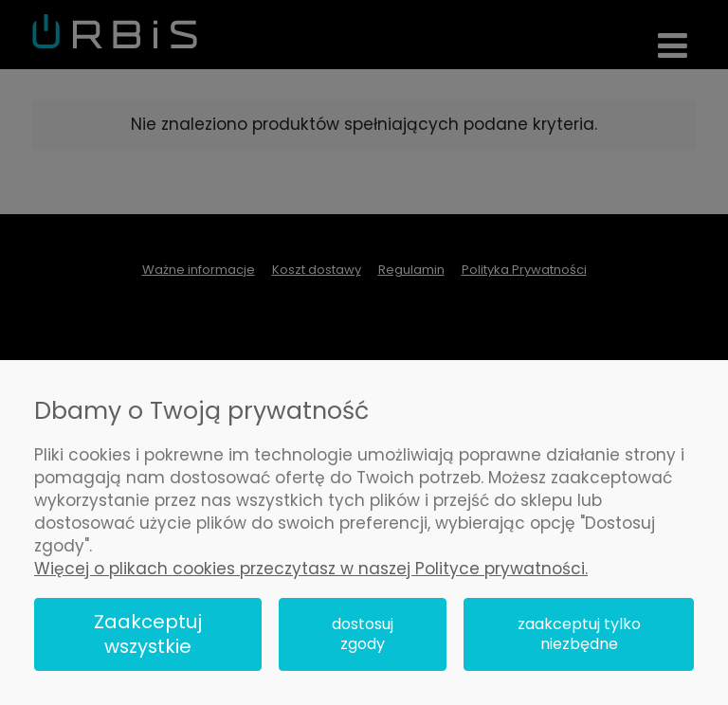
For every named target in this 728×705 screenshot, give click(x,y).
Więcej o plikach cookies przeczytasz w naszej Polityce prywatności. (311, 569)
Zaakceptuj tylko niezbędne (579, 634)
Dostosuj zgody (363, 634)
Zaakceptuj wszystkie (148, 634)
